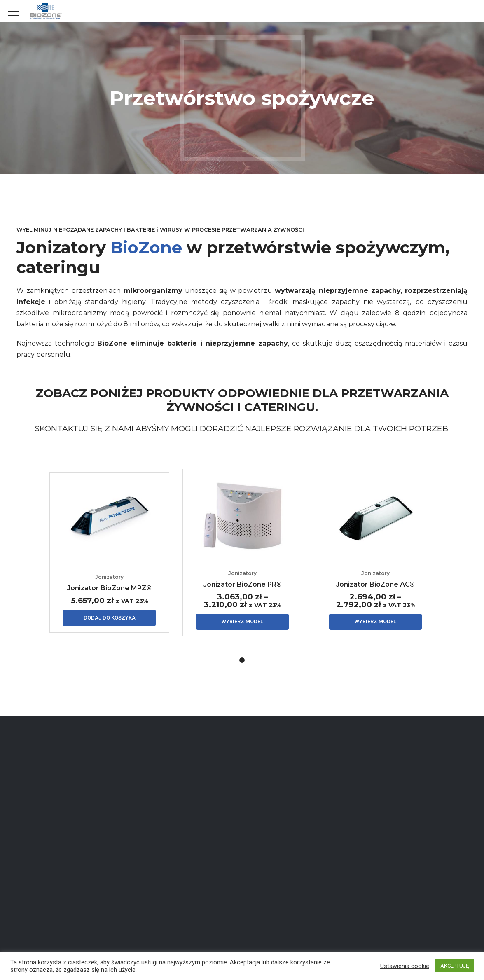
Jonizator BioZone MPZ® (109, 589)
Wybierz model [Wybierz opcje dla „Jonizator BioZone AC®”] (375, 623)
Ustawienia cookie (405, 966)
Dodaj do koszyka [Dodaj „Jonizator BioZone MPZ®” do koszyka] (110, 619)
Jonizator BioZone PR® (243, 585)
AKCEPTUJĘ (455, 966)
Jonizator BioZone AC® (375, 585)
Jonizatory (109, 579)
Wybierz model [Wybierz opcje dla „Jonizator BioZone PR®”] (242, 623)
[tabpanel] (109, 554)
